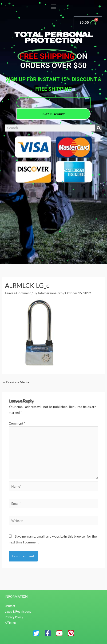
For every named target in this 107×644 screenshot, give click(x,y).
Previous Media (16, 382)
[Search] (99, 128)
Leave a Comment (18, 293)
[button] (53, 7)
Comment (17, 423)
